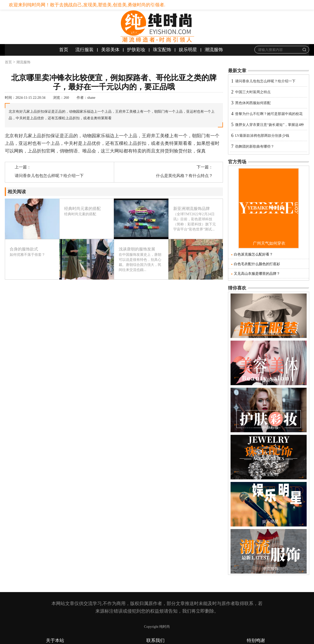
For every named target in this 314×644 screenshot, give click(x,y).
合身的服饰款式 (24, 249)
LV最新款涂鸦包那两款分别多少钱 (262, 136)
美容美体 (110, 50)
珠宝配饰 (162, 50)
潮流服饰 (214, 50)
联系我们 (155, 640)
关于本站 (55, 640)
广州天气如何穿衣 (269, 243)
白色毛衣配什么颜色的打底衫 (257, 264)
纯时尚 (165, 627)
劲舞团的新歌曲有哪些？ (255, 147)
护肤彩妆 (136, 50)
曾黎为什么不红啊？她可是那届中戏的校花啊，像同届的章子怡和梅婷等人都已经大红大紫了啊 (271, 116)
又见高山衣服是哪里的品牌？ (257, 274)
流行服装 (84, 50)
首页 (64, 50)
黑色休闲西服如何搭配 (253, 103)
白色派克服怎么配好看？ (253, 254)
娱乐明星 (188, 50)
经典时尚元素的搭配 (82, 209)
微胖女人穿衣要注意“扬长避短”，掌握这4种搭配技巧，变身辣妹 (269, 126)
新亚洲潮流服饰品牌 (191, 209)
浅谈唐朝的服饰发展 (137, 249)
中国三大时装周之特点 (253, 92)
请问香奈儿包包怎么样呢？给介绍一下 (49, 176)
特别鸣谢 (256, 640)
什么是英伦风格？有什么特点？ (184, 176)
